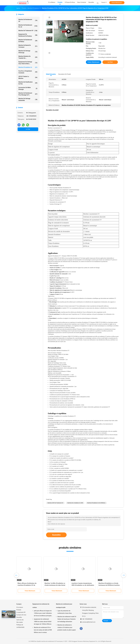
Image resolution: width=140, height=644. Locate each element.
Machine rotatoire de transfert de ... (28, 57)
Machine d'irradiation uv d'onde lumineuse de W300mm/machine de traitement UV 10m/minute (109, 585)
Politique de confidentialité (20, 626)
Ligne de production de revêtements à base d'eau (65, 612)
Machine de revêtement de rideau (28, 41)
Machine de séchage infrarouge (28, 52)
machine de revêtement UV (28, 20)
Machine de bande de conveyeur (28, 46)
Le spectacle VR (21, 612)
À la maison (20, 607)
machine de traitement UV (28, 31)
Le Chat (28, 129)
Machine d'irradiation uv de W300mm (96, 503)
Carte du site (20, 620)
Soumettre (56, 535)
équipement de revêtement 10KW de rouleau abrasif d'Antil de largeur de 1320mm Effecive (43, 622)
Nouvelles (19, 617)
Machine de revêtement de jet (28, 26)
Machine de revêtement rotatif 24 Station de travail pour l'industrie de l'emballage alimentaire (67, 619)
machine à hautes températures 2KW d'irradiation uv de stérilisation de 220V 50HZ (83, 585)
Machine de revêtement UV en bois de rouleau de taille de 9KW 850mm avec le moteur (43, 630)
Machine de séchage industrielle (28, 99)
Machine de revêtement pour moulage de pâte (64, 606)
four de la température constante (28, 72)
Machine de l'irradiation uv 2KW (75, 503)
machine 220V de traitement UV (55, 503)
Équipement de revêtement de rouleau (28, 35)
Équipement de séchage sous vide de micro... (28, 63)
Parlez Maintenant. (117, 3)
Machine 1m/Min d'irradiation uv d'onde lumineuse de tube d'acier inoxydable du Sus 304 (55, 585)
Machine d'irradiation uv (28, 67)
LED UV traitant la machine (28, 77)
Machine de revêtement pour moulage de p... (28, 94)
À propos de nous (21, 615)
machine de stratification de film (28, 83)
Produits (19, 610)
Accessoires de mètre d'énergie (28, 88)
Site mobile (20, 622)
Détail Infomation (51, 74)
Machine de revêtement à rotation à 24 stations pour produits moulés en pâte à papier (67, 627)
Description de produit (65, 74)
